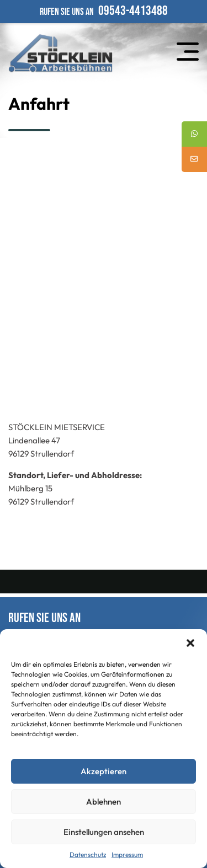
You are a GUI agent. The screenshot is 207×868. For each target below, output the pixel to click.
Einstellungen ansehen (104, 832)
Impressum (127, 854)
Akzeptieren (104, 771)
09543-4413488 (133, 11)
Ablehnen (104, 802)
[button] (190, 643)
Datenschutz (88, 854)
